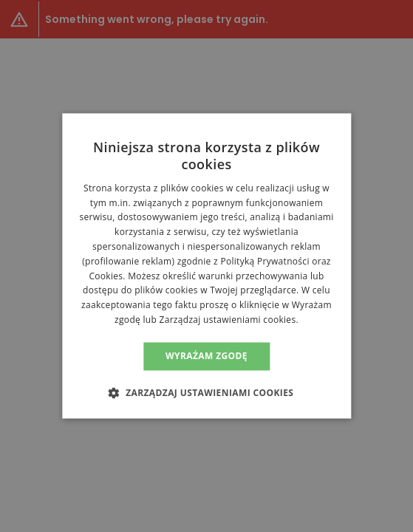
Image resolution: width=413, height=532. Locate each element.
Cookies (106, 276)
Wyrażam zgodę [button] (206, 356)
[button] (207, 393)
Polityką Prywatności (264, 261)
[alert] (206, 266)
